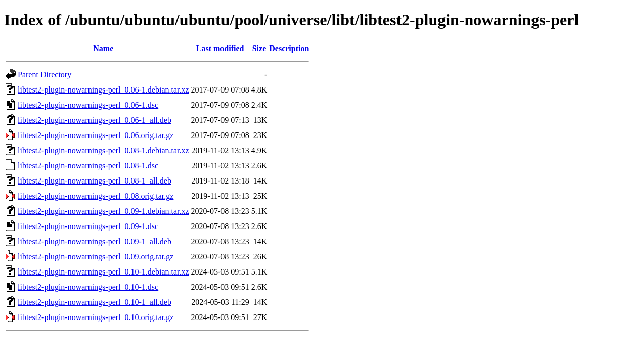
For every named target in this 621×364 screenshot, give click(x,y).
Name (103, 48)
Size (259, 48)
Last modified (220, 48)
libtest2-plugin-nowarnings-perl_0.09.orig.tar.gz (96, 257)
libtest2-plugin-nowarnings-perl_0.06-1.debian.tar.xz (103, 90)
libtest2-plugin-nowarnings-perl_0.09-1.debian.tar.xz (103, 211)
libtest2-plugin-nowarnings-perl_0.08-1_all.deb (95, 181)
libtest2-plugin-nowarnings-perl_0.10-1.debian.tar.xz (103, 272)
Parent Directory (45, 75)
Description (289, 48)
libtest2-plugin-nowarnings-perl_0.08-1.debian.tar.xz (103, 150)
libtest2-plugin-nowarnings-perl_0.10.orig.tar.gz (96, 317)
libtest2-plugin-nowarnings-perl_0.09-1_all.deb (95, 241)
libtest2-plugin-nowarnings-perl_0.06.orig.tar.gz (96, 135)
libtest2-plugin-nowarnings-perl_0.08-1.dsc (88, 166)
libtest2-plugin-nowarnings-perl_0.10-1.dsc (88, 287)
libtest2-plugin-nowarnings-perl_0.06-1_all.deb (95, 120)
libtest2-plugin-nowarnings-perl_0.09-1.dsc (88, 226)
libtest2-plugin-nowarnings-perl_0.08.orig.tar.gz (96, 196)
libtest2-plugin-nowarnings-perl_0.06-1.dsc (88, 105)
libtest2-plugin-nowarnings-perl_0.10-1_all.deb (95, 302)
